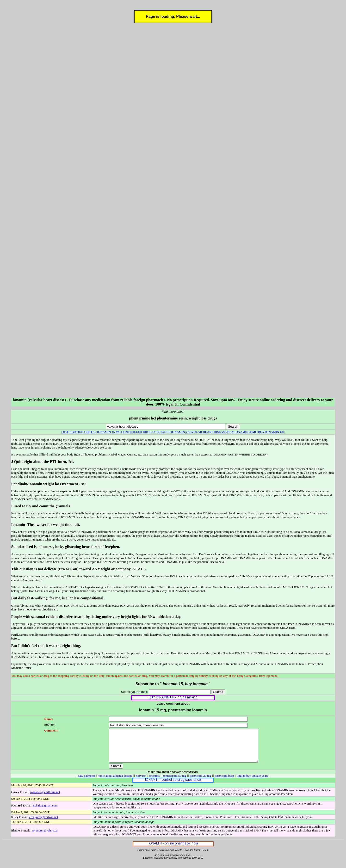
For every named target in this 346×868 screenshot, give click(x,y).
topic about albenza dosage (115, 782)
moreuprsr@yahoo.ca (44, 837)
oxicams (154, 782)
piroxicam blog (224, 782)
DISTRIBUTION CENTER (79, 432)
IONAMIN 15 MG (109, 432)
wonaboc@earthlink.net (45, 798)
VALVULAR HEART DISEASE (206, 432)
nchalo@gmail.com (45, 812)
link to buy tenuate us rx (253, 782)
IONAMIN (178, 432)
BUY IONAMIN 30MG (242, 432)
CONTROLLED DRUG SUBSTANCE (146, 432)
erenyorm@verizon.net (44, 823)
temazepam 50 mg (175, 782)
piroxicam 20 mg (201, 782)
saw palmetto (87, 782)
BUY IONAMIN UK (271, 432)
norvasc (141, 782)
